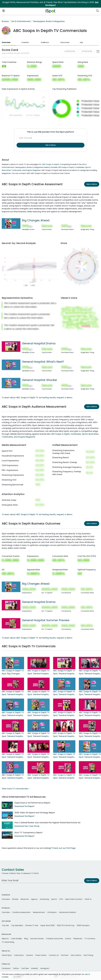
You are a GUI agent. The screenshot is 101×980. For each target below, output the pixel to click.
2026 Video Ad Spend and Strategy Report (35, 813)
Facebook (55, 173)
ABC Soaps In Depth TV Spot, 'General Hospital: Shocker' (90, 756)
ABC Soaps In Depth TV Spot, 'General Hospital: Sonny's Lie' (13, 756)
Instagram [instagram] (45, 968)
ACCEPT (17, 977)
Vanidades (80, 167)
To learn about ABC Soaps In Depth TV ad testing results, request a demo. (37, 398)
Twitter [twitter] (16, 968)
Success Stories (37, 939)
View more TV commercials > (16, 789)
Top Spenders (17, 925)
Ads (81, 42)
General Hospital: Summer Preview (46, 620)
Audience (45, 42)
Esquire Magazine (33, 170)
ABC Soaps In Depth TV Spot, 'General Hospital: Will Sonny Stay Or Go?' (64, 756)
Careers (29, 955)
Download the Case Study (27, 826)
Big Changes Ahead (36, 220)
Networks (25, 899)
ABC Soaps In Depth (51, 164)
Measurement (39, 912)
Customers (19, 955)
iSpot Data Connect (74, 899)
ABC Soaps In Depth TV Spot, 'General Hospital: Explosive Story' (39, 714)
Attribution (52, 912)
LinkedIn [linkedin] (34, 968)
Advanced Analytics (67, 912)
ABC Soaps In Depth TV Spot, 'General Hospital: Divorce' (39, 693)
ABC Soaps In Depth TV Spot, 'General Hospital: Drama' (13, 777)
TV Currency (90, 939)
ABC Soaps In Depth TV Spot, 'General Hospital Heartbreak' (39, 672)
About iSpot (7, 955)
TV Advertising (8, 942)
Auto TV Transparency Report (28, 833)
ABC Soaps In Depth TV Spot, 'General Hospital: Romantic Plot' (64, 693)
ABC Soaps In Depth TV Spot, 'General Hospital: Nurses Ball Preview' (64, 777)
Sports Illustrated (90, 434)
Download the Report (24, 806)
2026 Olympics (83, 925)
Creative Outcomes (54, 939)
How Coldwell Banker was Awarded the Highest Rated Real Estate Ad (47, 823)
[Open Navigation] (4, 11)
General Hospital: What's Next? (43, 362)
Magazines (6, 173)
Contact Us (54, 955)
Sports (54, 899)
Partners (65, 955)
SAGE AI (88, 899)
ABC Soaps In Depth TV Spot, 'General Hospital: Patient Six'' (90, 714)
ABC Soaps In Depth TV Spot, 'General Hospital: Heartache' (90, 672)
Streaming (44, 899)
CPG (61, 899)
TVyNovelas (16, 170)
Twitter (67, 173)
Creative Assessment (21, 912)
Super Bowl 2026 (47, 925)
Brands (15, 899)
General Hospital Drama (39, 343)
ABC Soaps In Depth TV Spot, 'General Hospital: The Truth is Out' (13, 714)
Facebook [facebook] (6, 968)
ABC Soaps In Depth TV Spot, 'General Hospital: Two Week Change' (64, 735)
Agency (34, 899)
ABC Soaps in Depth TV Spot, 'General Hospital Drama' (64, 672)
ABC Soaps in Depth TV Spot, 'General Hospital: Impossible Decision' (64, 714)
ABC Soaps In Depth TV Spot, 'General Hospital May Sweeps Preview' (90, 777)
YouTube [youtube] (25, 968)
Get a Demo (92, 184)
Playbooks (78, 939)
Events (68, 939)
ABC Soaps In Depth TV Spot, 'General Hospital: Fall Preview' (90, 735)
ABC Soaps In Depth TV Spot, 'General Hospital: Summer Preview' (39, 777)
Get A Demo (50, 145)
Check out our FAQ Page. (64, 848)
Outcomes (65, 42)
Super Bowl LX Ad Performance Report (32, 803)
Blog (26, 939)
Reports (5, 939)
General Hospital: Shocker (40, 380)
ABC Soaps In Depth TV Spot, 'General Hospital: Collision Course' (13, 735)
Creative (25, 42)
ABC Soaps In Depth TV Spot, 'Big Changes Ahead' (13, 672)
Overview (6, 42)
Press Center (41, 955)
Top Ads (5, 925)
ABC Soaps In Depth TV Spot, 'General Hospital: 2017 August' (39, 756)
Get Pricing (88, 955)
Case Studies (16, 939)
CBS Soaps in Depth (66, 167)
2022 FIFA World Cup (66, 925)
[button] (81, 51)
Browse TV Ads (32, 925)
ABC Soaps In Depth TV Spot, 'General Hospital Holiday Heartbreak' (90, 693)
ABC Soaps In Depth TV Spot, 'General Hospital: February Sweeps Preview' (13, 693)
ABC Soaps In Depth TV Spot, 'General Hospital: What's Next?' (39, 735)
